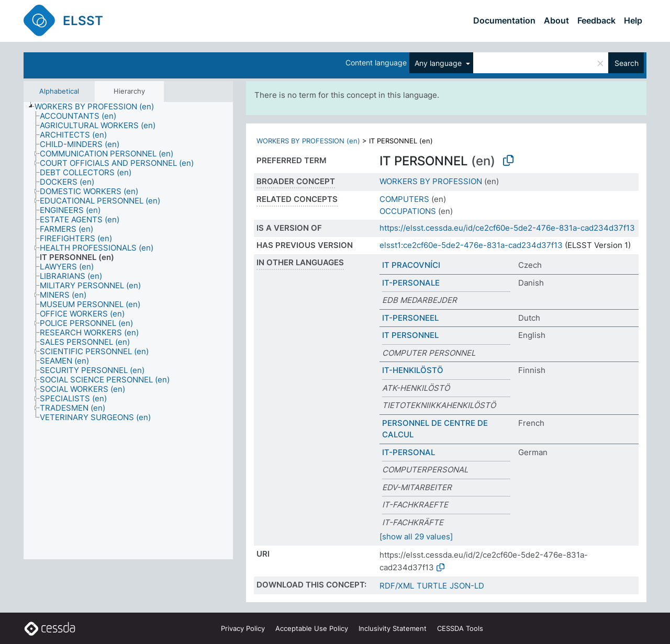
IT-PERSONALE (411, 283)
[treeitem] (99, 107)
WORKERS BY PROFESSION (431, 181)
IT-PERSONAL (409, 452)
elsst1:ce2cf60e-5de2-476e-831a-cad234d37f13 (471, 245)
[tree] (128, 331)
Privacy (243, 628)
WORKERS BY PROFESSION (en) (308, 141)
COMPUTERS (404, 199)
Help (633, 20)
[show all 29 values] (416, 536)
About (556, 20)
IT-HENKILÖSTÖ (413, 370)
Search (627, 63)
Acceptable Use (312, 628)
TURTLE (432, 586)
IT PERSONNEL (410, 335)
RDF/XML (397, 586)
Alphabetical (59, 91)
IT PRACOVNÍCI (411, 265)
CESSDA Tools (460, 628)
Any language (439, 63)
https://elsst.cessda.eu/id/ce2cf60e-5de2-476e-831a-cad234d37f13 (507, 228)
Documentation (504, 20)
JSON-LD (467, 586)
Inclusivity (393, 628)
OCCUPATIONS (408, 211)
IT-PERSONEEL (410, 318)
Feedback (596, 20)
